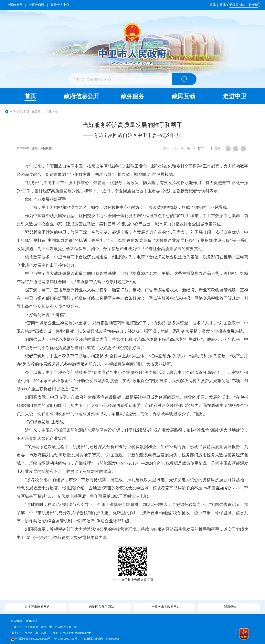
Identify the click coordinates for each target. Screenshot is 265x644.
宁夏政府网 (37, 5)
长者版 (253, 5)
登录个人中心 (60, 5)
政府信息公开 (81, 96)
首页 (30, 96)
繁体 (223, 5)
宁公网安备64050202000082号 (31, 639)
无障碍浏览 (237, 5)
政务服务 (132, 96)
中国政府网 (15, 5)
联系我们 (31, 621)
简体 (213, 5)
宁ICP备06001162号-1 (67, 639)
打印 (201, 148)
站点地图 (16, 621)
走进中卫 (235, 96)
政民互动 (184, 96)
